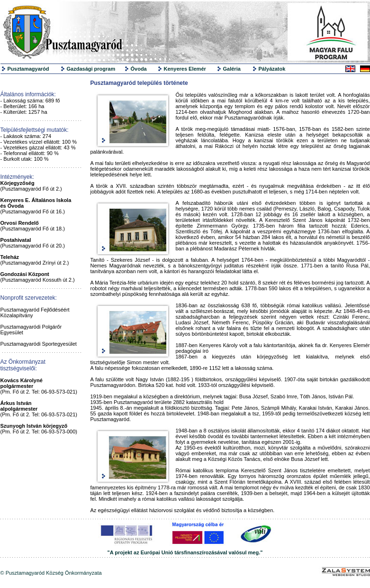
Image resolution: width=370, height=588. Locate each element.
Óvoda (139, 69)
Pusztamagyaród (28, 69)
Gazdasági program (91, 69)
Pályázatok (272, 69)
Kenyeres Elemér (185, 69)
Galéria (232, 69)
